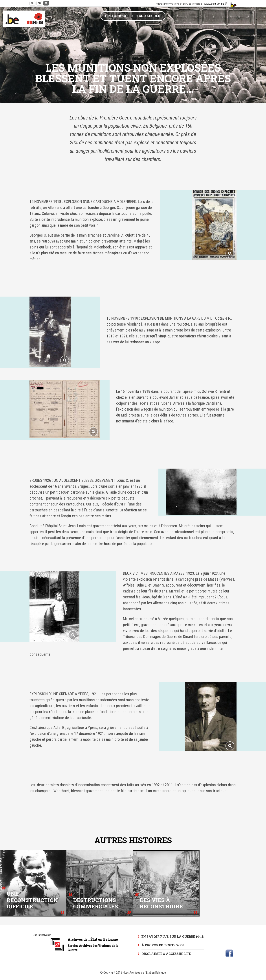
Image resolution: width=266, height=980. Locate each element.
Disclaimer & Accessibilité (166, 954)
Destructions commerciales (95, 903)
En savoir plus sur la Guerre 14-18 (173, 937)
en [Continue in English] (39, 3)
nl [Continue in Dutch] (33, 3)
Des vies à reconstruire (161, 903)
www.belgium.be (216, 4)
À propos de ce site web (163, 945)
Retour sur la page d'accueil (134, 16)
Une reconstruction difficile (32, 900)
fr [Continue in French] (46, 3)
